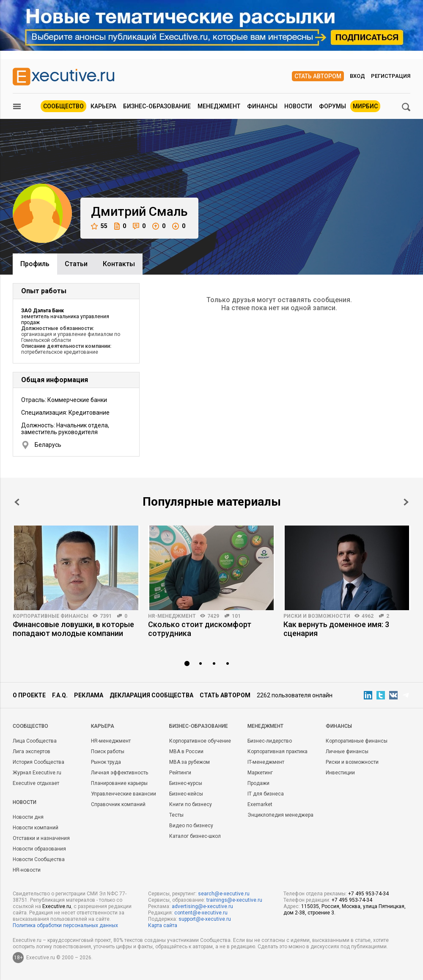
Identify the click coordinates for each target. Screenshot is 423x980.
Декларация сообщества (151, 695)
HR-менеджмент (172, 616)
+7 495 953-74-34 (368, 894)
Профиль (35, 264)
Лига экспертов (32, 752)
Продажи (258, 783)
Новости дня (28, 817)
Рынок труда (106, 762)
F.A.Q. (60, 695)
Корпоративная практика (277, 752)
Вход (357, 76)
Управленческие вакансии (124, 794)
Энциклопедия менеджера (280, 815)
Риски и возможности (317, 616)
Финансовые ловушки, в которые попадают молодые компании (73, 629)
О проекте (29, 695)
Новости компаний (36, 828)
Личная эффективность (119, 773)
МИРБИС (365, 106)
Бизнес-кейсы (186, 794)
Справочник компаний (118, 804)
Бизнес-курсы (186, 783)
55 (99, 226)
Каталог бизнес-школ (195, 836)
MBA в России (186, 752)
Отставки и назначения (41, 838)
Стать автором (318, 76)
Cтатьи (76, 264)
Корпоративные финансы (51, 616)
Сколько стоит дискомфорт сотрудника (200, 629)
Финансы (262, 106)
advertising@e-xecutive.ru (202, 906)
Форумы (332, 106)
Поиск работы (108, 752)
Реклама (89, 695)
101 (236, 616)
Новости (298, 106)
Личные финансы (347, 752)
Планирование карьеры (119, 783)
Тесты (176, 815)
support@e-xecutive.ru (205, 919)
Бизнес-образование (157, 106)
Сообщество (63, 106)
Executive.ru (57, 906)
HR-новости (27, 870)
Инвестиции (340, 773)
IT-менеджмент (266, 762)
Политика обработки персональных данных (65, 925)
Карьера (103, 106)
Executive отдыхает (36, 783)
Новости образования (39, 849)
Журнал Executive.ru (37, 773)
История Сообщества (38, 762)
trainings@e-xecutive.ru (234, 900)
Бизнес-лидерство (270, 741)
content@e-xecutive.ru (201, 913)
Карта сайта (163, 925)
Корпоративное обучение (200, 741)
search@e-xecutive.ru (224, 894)
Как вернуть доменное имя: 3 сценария (336, 629)
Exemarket (260, 804)
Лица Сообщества (35, 741)
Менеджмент (219, 106)
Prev (17, 502)
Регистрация (391, 76)
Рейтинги (180, 773)
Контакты (119, 264)
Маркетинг (260, 773)
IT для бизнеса (266, 794)
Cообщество (30, 726)
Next (406, 502)
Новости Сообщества (39, 859)
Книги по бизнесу (191, 804)
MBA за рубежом (190, 762)
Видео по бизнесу (191, 826)
